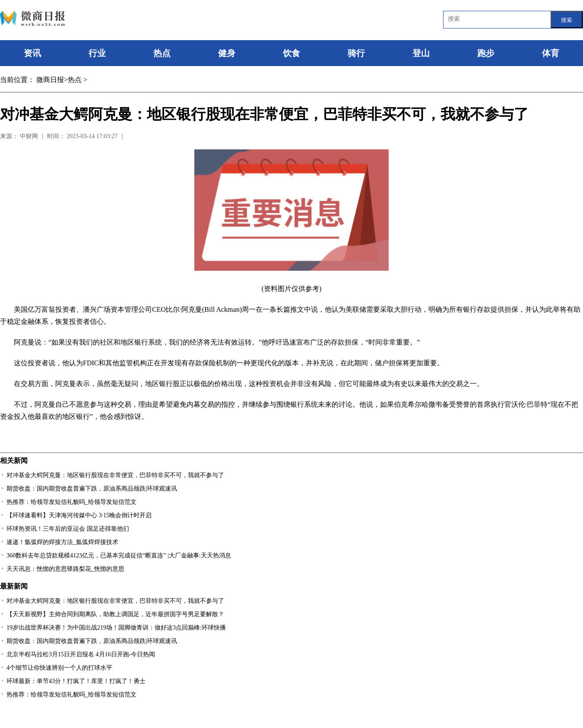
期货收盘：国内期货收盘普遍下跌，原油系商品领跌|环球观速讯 (92, 489)
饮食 (291, 53)
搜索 (567, 20)
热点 (162, 53)
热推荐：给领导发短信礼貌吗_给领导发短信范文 (71, 502)
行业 (97, 53)
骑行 (356, 53)
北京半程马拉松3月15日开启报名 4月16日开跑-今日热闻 (81, 654)
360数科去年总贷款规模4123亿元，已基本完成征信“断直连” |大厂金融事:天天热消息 (119, 555)
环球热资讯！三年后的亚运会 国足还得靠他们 (68, 529)
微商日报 (50, 80)
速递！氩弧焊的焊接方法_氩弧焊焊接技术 (62, 542)
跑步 (486, 53)
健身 (227, 53)
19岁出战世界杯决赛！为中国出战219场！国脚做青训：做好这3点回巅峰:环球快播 (116, 628)
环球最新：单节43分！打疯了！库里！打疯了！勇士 (76, 681)
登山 (421, 53)
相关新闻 (14, 461)
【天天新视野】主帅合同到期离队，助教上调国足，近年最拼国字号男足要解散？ (115, 614)
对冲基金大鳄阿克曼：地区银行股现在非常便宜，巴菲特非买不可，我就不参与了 (115, 475)
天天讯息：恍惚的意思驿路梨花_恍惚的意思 (65, 569)
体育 (551, 53)
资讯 (32, 53)
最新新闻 (14, 586)
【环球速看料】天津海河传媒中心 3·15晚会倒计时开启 (79, 515)
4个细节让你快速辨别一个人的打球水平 (59, 668)
